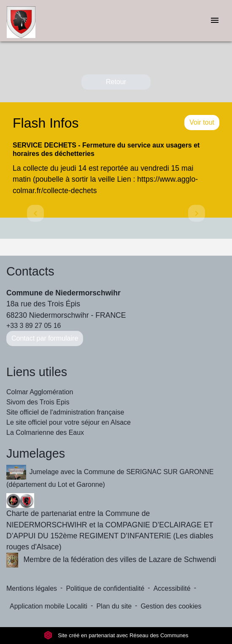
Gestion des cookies (171, 606)
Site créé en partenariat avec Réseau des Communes (116, 635)
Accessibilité (172, 588)
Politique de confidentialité (105, 588)
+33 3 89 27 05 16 (34, 326)
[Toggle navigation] (215, 21)
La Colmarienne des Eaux (45, 433)
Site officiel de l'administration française (65, 412)
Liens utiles (37, 372)
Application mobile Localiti (49, 606)
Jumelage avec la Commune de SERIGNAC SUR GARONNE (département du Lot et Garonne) (110, 476)
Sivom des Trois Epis (38, 402)
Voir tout (202, 122)
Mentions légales (32, 588)
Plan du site (114, 606)
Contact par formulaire (45, 338)
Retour (116, 82)
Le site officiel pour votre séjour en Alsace (69, 422)
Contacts (30, 271)
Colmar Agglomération (40, 392)
